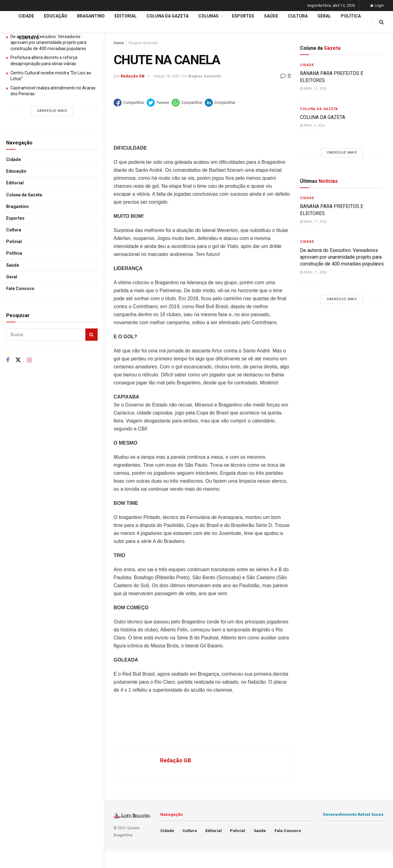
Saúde (13, 265)
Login (377, 6)
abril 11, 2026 (313, 89)
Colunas (208, 16)
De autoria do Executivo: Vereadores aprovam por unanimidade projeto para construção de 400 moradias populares (342, 257)
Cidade (14, 159)
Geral (12, 277)
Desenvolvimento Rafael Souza (353, 814)
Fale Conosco (20, 289)
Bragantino (18, 206)
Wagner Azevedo (204, 76)
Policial (14, 242)
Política (14, 253)
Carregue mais (52, 111)
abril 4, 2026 (312, 126)
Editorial (15, 183)
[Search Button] (91, 335)
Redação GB (133, 76)
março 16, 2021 (167, 76)
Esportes (15, 218)
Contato (29, 38)
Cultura (14, 230)
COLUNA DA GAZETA (323, 117)
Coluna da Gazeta (24, 195)
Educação (16, 171)
